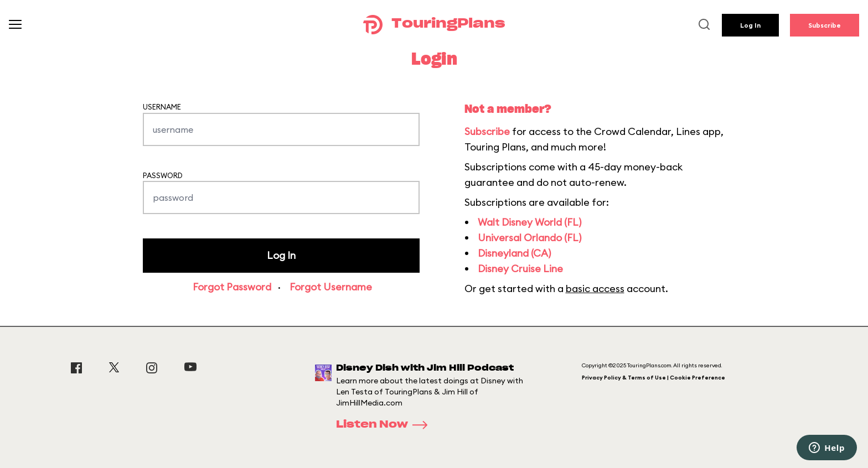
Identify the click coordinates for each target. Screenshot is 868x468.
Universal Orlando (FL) (529, 238)
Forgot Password (232, 287)
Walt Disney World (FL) (529, 222)
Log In (750, 25)
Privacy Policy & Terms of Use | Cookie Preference (653, 378)
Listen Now (385, 425)
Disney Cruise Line (520, 269)
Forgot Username (331, 287)
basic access (595, 288)
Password (163, 175)
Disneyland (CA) (514, 253)
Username (162, 107)
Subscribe (825, 25)
